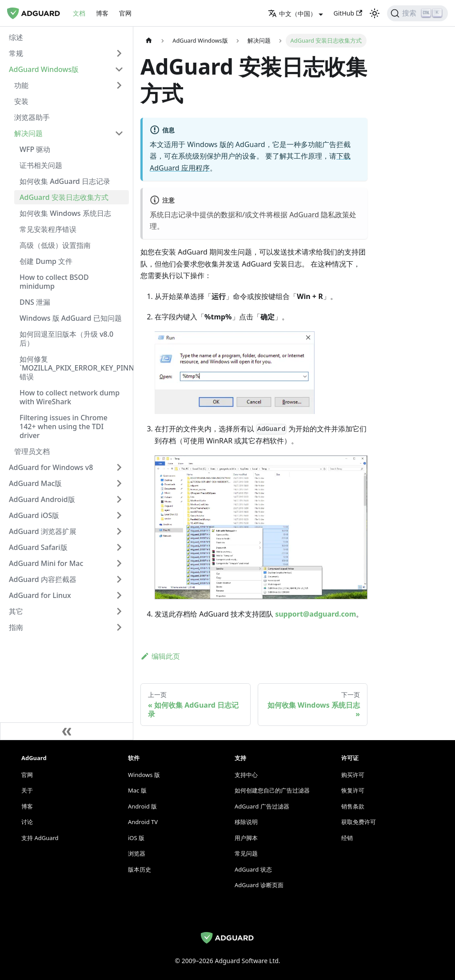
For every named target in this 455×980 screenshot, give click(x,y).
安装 (21, 101)
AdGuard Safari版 (38, 547)
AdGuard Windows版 (44, 69)
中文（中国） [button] (292, 14)
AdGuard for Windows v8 (51, 467)
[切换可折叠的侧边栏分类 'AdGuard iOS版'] (119, 515)
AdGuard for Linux (40, 595)
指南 (16, 627)
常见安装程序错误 (48, 229)
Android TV (143, 822)
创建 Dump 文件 (46, 261)
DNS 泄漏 (35, 302)
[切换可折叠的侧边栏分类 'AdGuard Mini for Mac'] (119, 563)
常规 (16, 53)
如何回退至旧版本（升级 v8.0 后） (66, 339)
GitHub (348, 13)
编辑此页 (160, 656)
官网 (125, 13)
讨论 (27, 822)
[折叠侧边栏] (67, 731)
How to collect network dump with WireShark (70, 397)
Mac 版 (137, 790)
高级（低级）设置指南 (55, 245)
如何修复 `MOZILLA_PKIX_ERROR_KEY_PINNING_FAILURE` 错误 (74, 368)
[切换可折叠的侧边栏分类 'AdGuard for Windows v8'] (119, 467)
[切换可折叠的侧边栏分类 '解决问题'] (119, 133)
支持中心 (246, 775)
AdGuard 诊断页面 (259, 885)
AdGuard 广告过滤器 (262, 806)
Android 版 (142, 806)
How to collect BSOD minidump (54, 282)
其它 (16, 611)
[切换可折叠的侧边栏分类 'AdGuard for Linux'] (119, 595)
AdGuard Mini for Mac (46, 563)
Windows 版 (144, 775)
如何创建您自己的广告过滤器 (272, 790)
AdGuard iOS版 (34, 515)
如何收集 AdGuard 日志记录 (65, 181)
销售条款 (353, 806)
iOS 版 (136, 838)
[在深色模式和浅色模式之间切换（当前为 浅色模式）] (375, 13)
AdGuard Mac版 (35, 483)
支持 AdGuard (40, 838)
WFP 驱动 (35, 149)
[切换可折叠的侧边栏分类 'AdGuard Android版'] (119, 499)
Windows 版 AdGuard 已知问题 (71, 318)
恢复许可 (353, 790)
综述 (16, 37)
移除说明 (246, 822)
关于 (27, 790)
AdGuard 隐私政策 (319, 215)
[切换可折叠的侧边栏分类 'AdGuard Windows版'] (119, 69)
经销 (347, 838)
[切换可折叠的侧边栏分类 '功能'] (119, 85)
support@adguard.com (315, 614)
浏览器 (137, 853)
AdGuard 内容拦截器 (43, 579)
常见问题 (246, 853)
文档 (79, 13)
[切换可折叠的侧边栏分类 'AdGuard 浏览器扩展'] (119, 531)
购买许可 (353, 775)
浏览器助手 (32, 117)
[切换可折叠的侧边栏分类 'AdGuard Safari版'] (119, 547)
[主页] (149, 41)
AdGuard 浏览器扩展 (43, 531)
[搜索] (417, 13)
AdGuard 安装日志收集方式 (64, 197)
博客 (102, 13)
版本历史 (140, 869)
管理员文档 (32, 451)
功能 (21, 85)
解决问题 (28, 133)
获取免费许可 (359, 822)
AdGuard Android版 (42, 499)
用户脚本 (246, 838)
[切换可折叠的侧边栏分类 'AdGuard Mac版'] (119, 483)
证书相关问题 (41, 165)
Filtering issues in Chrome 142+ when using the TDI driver (64, 426)
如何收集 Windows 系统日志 (65, 213)
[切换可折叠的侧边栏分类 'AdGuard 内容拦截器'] (119, 579)
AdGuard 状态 (253, 869)
